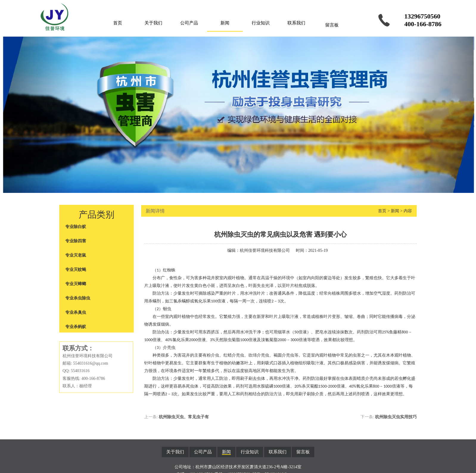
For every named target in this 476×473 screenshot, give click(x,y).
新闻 (225, 23)
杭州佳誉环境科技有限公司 (265, 250)
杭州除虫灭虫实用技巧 (396, 417)
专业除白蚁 (76, 227)
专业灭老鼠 (76, 255)
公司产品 (189, 23)
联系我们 (296, 23)
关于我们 (153, 23)
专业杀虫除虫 (78, 298)
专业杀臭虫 (76, 312)
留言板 (332, 25)
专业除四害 (76, 241)
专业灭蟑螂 (76, 284)
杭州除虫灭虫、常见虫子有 (184, 417)
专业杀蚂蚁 (76, 327)
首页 (118, 23)
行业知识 (261, 23)
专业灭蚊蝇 (76, 270)
